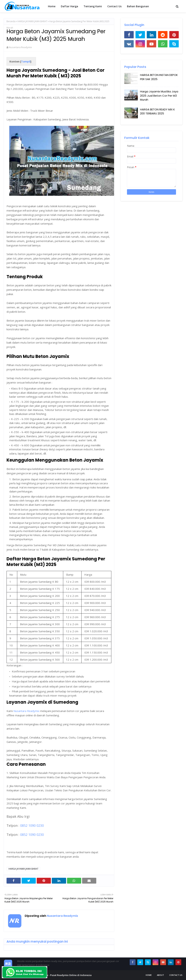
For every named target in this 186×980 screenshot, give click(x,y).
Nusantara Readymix (20, 47)
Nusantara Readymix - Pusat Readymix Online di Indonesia (58, 975)
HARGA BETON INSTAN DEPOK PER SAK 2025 (159, 77)
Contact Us (176, 975)
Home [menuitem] (52, 6)
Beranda (11, 21)
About (160, 975)
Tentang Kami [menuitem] (93, 6)
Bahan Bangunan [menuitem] (138, 6)
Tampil (26, 61)
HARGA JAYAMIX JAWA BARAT (32, 21)
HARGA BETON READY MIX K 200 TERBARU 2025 (157, 111)
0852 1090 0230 (32, 825)
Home (149, 975)
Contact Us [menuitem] (114, 6)
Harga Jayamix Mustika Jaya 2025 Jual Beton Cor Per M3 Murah (159, 96)
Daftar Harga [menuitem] (69, 6)
